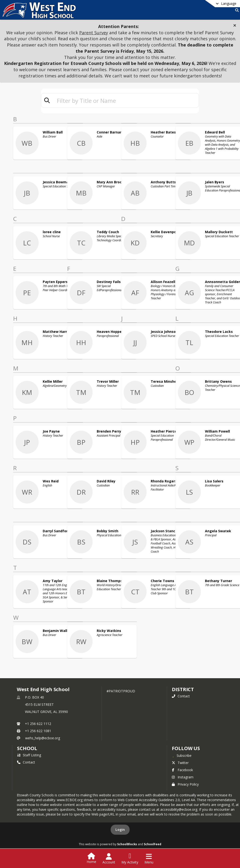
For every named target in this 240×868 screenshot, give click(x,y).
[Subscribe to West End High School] (182, 755)
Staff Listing (29, 755)
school (27, 748)
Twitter (180, 763)
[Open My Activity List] (130, 859)
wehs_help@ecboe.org (43, 738)
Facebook (182, 770)
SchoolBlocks (127, 844)
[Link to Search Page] (236, 10)
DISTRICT (183, 689)
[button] (235, 25)
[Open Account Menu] (109, 859)
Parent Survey (94, 33)
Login (120, 830)
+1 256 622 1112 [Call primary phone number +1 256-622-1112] (38, 724)
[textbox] (126, 100)
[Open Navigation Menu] (149, 859)
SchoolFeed (153, 844)
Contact (181, 696)
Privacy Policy (185, 784)
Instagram (183, 777)
